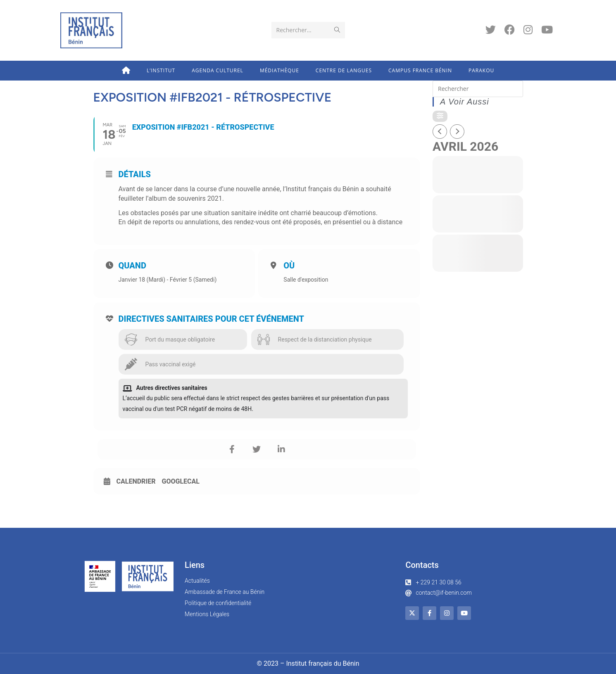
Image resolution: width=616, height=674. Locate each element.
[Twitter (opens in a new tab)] (491, 30)
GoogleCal (181, 481)
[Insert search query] (478, 89)
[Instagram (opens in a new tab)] (528, 30)
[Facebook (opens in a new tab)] (510, 30)
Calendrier (136, 481)
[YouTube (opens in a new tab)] (547, 30)
